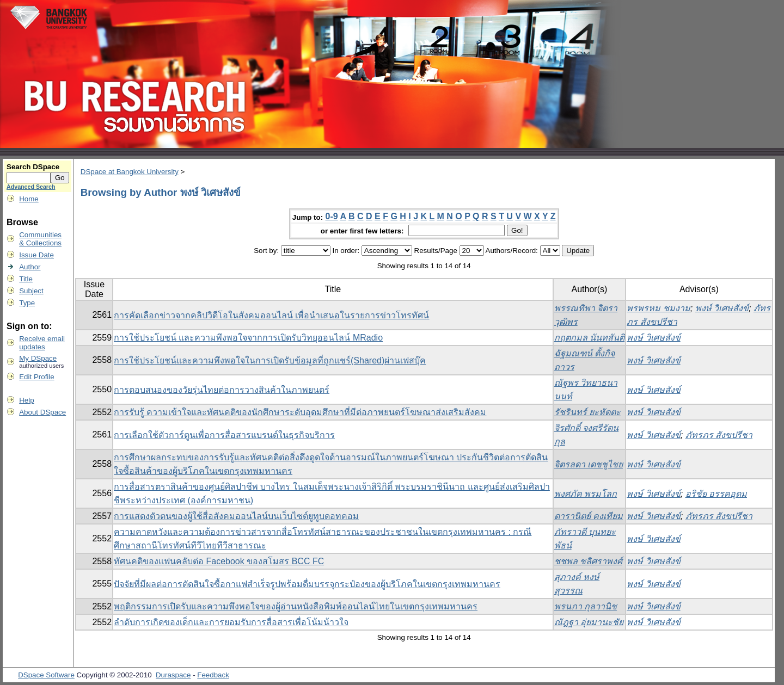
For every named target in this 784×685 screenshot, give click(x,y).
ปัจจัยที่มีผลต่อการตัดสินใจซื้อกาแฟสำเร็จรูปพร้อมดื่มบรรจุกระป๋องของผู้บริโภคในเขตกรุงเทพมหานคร (307, 584)
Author (30, 267)
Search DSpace (33, 167)
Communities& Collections (40, 239)
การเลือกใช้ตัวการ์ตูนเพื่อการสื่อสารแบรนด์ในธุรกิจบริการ (224, 435)
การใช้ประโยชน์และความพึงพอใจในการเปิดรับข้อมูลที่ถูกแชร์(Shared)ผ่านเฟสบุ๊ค (270, 360)
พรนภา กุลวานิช (586, 606)
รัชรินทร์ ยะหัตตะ (587, 412)
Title (26, 279)
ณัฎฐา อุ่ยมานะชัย (589, 622)
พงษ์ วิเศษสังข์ (722, 308)
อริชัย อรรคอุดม (716, 494)
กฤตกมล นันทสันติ (589, 338)
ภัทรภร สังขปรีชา (719, 435)
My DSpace (38, 358)
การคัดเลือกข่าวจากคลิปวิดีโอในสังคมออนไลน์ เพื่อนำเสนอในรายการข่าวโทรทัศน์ (271, 315)
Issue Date (36, 255)
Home (29, 199)
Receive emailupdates (42, 343)
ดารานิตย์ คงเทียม (589, 516)
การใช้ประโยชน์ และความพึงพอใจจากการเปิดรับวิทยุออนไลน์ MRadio (248, 338)
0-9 (332, 216)
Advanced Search (31, 187)
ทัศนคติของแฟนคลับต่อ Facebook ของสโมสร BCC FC (219, 561)
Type (27, 303)
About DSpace (42, 412)
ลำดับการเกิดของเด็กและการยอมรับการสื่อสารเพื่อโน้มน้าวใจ (231, 622)
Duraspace (173, 675)
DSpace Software (46, 675)
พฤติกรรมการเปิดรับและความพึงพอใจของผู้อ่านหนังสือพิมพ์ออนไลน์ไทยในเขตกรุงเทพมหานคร (296, 606)
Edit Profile (36, 377)
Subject (31, 291)
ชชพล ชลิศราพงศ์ (588, 561)
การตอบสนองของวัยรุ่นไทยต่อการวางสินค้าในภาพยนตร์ (222, 390)
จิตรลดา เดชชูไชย (589, 464)
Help (26, 400)
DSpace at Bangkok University (130, 172)
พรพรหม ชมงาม (658, 308)
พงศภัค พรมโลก (586, 494)
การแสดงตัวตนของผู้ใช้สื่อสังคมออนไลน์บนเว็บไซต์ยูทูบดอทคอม (236, 516)
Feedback (213, 675)
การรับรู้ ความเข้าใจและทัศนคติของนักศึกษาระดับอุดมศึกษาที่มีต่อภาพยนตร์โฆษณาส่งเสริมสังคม (300, 412)
